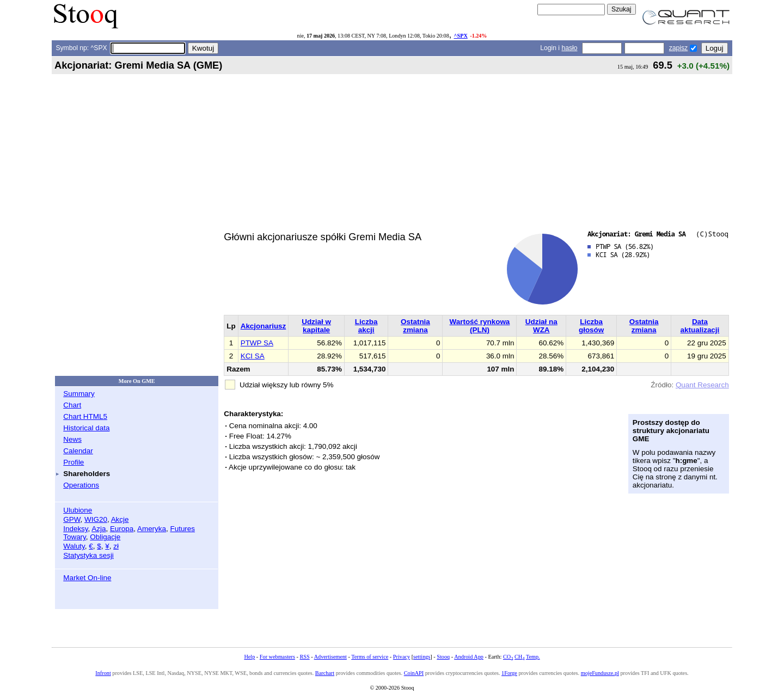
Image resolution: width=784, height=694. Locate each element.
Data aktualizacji (700, 326)
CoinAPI (414, 673)
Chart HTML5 (85, 416)
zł (116, 546)
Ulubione (78, 510)
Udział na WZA (541, 326)
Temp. (533, 657)
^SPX (461, 36)
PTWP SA (257, 343)
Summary (79, 394)
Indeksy (75, 529)
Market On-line (87, 578)
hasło (569, 48)
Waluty (74, 546)
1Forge (509, 673)
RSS (304, 657)
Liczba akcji (366, 326)
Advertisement (330, 657)
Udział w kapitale (316, 326)
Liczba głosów (591, 326)
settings (422, 657)
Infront (103, 673)
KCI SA (253, 356)
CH (519, 657)
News (72, 439)
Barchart (325, 673)
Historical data (86, 428)
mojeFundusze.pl (600, 673)
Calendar (78, 451)
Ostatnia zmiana (415, 326)
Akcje (120, 519)
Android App (469, 657)
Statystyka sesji (88, 555)
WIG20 (96, 519)
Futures (182, 529)
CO (508, 657)
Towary (75, 537)
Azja (99, 529)
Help (249, 657)
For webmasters (277, 657)
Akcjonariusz (264, 326)
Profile (73, 462)
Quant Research (702, 385)
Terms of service (370, 657)
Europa (122, 529)
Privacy (402, 657)
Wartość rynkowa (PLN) (480, 326)
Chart (72, 405)
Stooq (443, 657)
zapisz (678, 48)
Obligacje (105, 537)
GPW (72, 519)
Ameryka (152, 529)
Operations (81, 485)
